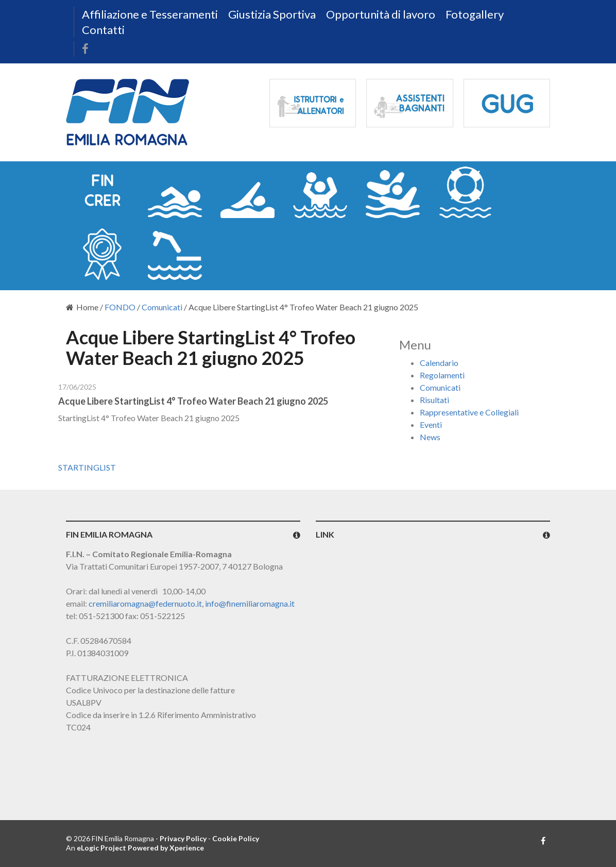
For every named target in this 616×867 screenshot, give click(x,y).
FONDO (120, 307)
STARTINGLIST (87, 467)
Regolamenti (442, 375)
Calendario (439, 363)
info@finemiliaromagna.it (250, 603)
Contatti (103, 30)
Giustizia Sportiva (272, 14)
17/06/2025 (77, 387)
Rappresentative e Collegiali (469, 412)
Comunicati (162, 307)
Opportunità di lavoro (381, 14)
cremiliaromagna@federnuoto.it (145, 603)
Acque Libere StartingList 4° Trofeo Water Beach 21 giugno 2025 (193, 401)
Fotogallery (475, 14)
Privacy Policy (183, 838)
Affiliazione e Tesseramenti (150, 14)
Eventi (431, 424)
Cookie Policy (236, 838)
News (430, 437)
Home (82, 307)
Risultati (434, 400)
